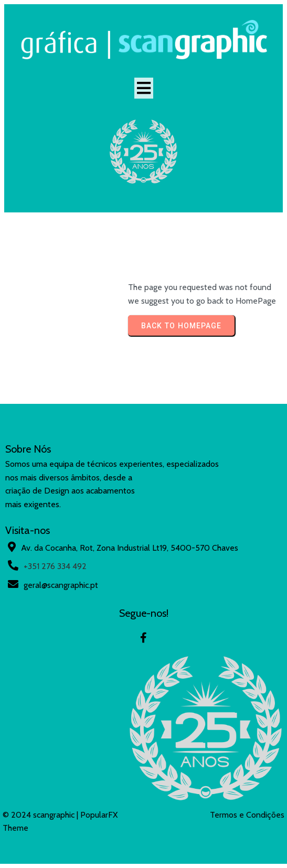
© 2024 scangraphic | (41, 815)
